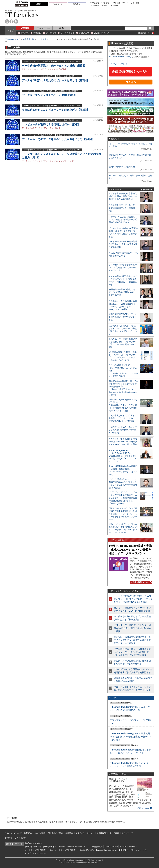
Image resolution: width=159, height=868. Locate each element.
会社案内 (69, 833)
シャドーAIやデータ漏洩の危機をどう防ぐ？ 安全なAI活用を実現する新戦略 (123, 244)
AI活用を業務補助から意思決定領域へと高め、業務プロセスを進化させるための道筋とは (123, 196)
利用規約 (28, 833)
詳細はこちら (143, 808)
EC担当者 (105, 3)
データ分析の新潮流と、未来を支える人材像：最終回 (54, 66)
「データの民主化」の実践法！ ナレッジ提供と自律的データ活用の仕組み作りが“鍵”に (123, 219)
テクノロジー (43, 28)
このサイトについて (13, 833)
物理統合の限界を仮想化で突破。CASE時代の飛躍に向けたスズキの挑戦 (123, 292)
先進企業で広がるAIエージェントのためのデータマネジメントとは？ (123, 317)
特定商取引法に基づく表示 (108, 833)
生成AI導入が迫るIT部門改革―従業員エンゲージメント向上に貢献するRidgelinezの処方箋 (123, 418)
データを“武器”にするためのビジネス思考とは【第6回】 (56, 80)
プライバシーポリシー (85, 833)
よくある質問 (20, 838)
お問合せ (9, 838)
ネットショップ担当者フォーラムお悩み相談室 (75, 850)
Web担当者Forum (74, 847)
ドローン (105, 5)
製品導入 (77, 4)
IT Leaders (22, 15)
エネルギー (95, 5)
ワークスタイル (67, 33)
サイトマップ (127, 833)
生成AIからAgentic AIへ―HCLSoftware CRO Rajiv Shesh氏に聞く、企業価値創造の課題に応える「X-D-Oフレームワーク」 (123, 456)
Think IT (62, 847)
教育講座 (114, 5)
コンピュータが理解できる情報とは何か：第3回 (50, 125)
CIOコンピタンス (101, 33)
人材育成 (62, 69)
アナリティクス (28, 69)
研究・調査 (135, 3)
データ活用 (51, 33)
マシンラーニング (66, 161)
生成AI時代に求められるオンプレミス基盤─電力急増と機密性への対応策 (123, 430)
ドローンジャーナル (138, 850)
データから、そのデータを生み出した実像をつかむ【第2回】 (58, 139)
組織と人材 (84, 33)
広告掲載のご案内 (55, 833)
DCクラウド (58, 4)
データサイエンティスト (47, 69)
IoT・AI (125, 3)
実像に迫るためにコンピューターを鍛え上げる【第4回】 (56, 110)
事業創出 (37, 33)
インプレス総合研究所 (93, 847)
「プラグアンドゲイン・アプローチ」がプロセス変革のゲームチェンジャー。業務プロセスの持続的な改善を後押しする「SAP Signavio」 (123, 498)
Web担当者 (95, 3)
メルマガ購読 (40, 833)
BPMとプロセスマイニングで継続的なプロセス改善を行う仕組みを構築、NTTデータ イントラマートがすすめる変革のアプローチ (123, 514)
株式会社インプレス (34, 843)
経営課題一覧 (28, 39)
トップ (10, 31)
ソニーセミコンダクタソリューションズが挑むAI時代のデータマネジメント (123, 267)
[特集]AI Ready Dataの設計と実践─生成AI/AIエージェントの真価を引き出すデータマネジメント (130, 550)
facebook (12, 21)
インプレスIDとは (119, 64)
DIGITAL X (124, 850)
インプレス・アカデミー (35, 853)
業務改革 (25, 33)
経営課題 (25, 28)
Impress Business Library (120, 57)
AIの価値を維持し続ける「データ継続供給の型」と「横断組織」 (123, 208)
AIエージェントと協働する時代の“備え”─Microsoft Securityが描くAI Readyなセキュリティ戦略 (123, 442)
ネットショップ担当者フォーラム (39, 850)
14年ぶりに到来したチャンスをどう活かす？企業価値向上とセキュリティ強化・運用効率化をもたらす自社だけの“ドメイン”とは (123, 405)
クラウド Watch (111, 847)
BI (59, 128)
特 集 (62, 28)
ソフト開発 (116, 3)
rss (16, 21)
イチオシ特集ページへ (141, 582)
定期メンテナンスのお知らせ (122, 167)
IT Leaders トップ (12, 39)
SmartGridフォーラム (128, 847)
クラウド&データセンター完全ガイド (41, 847)
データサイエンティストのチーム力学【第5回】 (50, 95)
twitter (7, 21)
